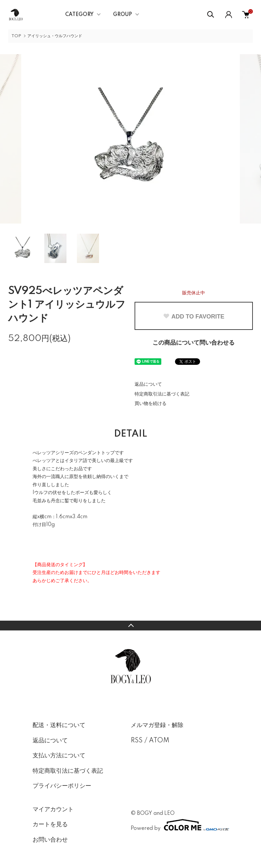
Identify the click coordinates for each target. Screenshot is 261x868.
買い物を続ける (151, 404)
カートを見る (50, 825)
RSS (137, 741)
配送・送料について (59, 725)
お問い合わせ (50, 840)
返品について (148, 384)
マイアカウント (53, 810)
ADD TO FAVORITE (194, 317)
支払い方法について (59, 756)
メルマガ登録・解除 (157, 725)
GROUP (123, 15)
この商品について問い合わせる (194, 343)
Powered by (180, 825)
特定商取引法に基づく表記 (162, 394)
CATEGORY (79, 15)
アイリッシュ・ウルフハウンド (55, 36)
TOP (16, 36)
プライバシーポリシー (62, 786)
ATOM (159, 741)
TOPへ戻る (130, 626)
